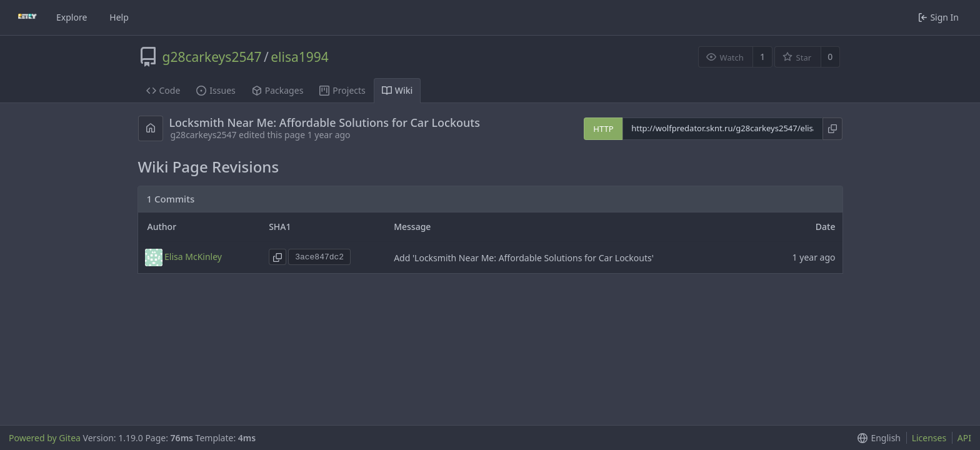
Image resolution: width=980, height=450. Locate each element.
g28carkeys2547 (212, 57)
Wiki (397, 90)
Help (119, 17)
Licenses (929, 438)
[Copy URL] (832, 129)
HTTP (603, 129)
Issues (216, 90)
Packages (278, 90)
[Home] (27, 17)
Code (163, 90)
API (964, 438)
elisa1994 (300, 57)
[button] (877, 438)
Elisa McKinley (193, 257)
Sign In (938, 17)
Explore (72, 17)
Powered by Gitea (45, 438)
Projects (342, 90)
